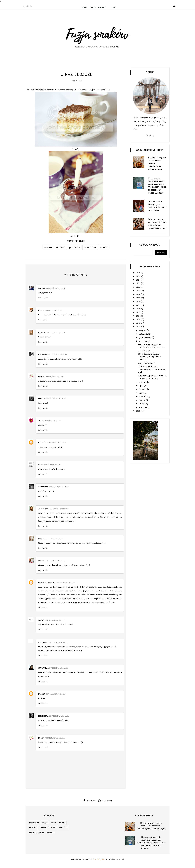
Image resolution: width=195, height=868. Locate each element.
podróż (43, 828)
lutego (142, 404)
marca (142, 400)
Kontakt (103, 8)
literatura (34, 823)
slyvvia (42, 399)
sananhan (43, 487)
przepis (50, 833)
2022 (139, 287)
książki (45, 823)
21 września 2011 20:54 (54, 561)
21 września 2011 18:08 (59, 487)
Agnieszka (43, 509)
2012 (138, 323)
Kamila (42, 333)
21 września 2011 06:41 (56, 288)
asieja (41, 561)
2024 (139, 280)
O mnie (93, 8)
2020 (139, 294)
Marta (41, 620)
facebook (89, 801)
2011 (138, 327)
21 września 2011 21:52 (66, 583)
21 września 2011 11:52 (55, 377)
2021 (138, 291)
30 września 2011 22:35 (59, 716)
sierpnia (143, 382)
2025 (138, 276)
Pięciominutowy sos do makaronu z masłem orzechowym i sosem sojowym (151, 826)
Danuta (42, 443)
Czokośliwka (76, 236)
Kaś (40, 311)
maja (142, 393)
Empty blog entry (146, 363)
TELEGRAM (74, 248)
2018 (139, 302)
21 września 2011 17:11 (52, 421)
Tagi (114, 8)
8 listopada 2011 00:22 (55, 738)
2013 (138, 320)
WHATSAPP (90, 248)
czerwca (143, 389)
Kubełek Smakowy (47, 583)
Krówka (76, 150)
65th (140, 372)
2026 (139, 273)
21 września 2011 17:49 (51, 465)
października (145, 338)
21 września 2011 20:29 (53, 539)
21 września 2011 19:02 (59, 509)
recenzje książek (37, 833)
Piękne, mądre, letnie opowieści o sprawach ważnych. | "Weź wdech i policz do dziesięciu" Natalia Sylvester (151, 843)
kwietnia (143, 397)
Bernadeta (43, 716)
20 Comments (76, 81)
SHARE (48, 248)
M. (39, 465)
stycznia (143, 407)
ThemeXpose (98, 860)
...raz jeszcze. (144, 351)
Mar (40, 539)
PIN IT (104, 248)
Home (84, 8)
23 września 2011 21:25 (58, 668)
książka (62, 823)
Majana (42, 288)
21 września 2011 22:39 (57, 642)
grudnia (143, 330)
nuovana (43, 355)
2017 (138, 305)
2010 (139, 411)
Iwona (41, 377)
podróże (33, 828)
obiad (53, 823)
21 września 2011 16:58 (56, 399)
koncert (52, 828)
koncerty (63, 828)
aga (40, 421)
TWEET (60, 248)
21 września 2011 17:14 (56, 443)
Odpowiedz (43, 298)
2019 (138, 298)
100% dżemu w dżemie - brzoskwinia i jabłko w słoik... (150, 357)
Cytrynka (43, 668)
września (143, 341)
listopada (144, 334)
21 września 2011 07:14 (52, 311)
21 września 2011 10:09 (58, 355)
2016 (138, 309)
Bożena (42, 694)
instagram (105, 801)
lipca (142, 386)
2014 (138, 316)
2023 (139, 284)
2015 (138, 312)
